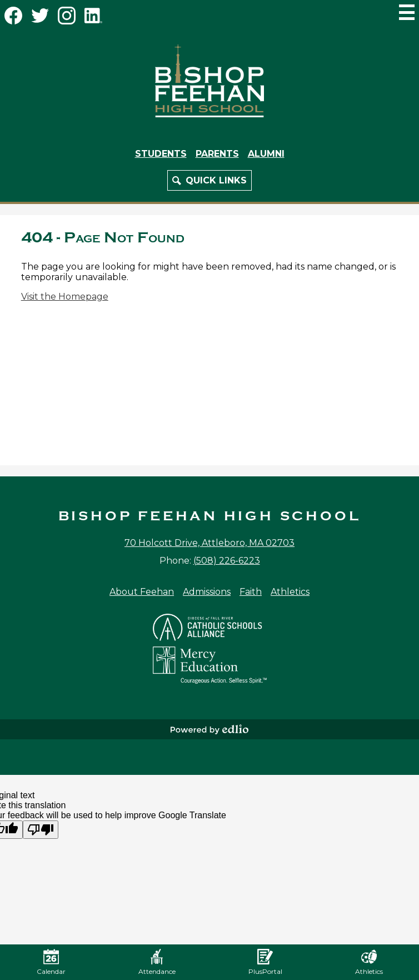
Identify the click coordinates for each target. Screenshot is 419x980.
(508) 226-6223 (227, 561)
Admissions (207, 592)
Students (161, 154)
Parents (217, 154)
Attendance (157, 962)
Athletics (290, 592)
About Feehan (142, 592)
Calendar (51, 962)
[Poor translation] (41, 830)
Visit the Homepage (65, 297)
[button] (209, 180)
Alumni (266, 154)
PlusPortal (265, 962)
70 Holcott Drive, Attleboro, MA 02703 (209, 543)
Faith (251, 592)
